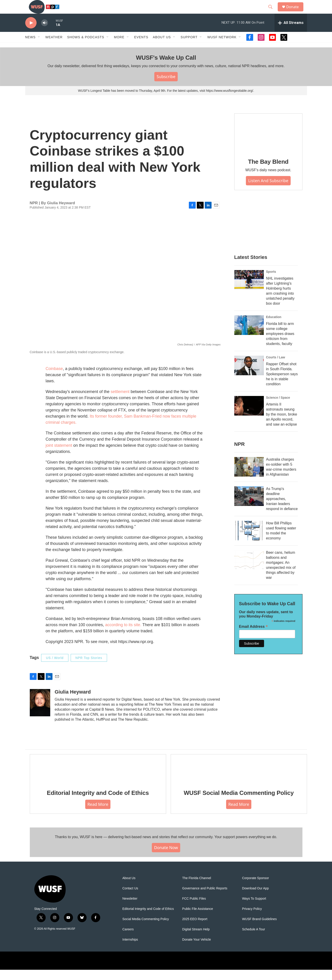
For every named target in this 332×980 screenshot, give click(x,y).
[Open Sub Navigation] (39, 47)
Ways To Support (254, 909)
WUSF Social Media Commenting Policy (239, 803)
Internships (130, 950)
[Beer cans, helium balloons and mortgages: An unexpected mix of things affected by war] (249, 570)
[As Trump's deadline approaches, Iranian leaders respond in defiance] (249, 506)
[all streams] (291, 33)
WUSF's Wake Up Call (166, 68)
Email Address (253, 637)
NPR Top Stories (89, 668)
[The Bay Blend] (268, 143)
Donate (295, 12)
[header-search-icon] (273, 12)
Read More (98, 814)
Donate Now (166, 858)
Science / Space (278, 408)
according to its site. (124, 635)
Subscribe (166, 87)
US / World (55, 668)
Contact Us (130, 899)
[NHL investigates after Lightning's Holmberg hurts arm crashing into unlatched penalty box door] (249, 290)
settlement (120, 402)
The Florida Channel (197, 888)
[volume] (45, 33)
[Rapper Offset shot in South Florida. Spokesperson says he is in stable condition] (249, 376)
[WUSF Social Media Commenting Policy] (239, 779)
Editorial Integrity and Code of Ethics (98, 803)
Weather (54, 47)
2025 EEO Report (195, 929)
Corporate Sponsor (255, 888)
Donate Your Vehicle (197, 950)
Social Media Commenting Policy (146, 929)
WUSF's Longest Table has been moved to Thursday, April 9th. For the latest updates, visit (142, 101)
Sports (271, 282)
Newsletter (130, 909)
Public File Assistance (198, 919)
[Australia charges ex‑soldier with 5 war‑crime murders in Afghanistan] (249, 477)
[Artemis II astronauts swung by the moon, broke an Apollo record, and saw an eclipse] (249, 416)
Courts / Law (276, 367)
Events (141, 47)
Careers (128, 940)
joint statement (60, 456)
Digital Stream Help (196, 940)
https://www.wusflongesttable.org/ (230, 101)
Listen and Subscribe (268, 191)
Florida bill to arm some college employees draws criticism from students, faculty (280, 344)
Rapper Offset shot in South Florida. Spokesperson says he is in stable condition (282, 384)
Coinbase (54, 379)
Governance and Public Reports (205, 899)
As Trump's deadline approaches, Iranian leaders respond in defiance (282, 509)
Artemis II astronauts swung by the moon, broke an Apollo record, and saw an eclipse (282, 425)
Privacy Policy (252, 919)
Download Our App (255, 899)
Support (189, 47)
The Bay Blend (268, 172)
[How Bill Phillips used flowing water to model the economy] (249, 541)
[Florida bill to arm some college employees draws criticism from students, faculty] (249, 335)
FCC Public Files (194, 909)
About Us (129, 888)
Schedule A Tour (253, 940)
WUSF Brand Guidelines (259, 929)
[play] (31, 33)
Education (274, 327)
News (30, 47)
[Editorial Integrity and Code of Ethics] (98, 779)
